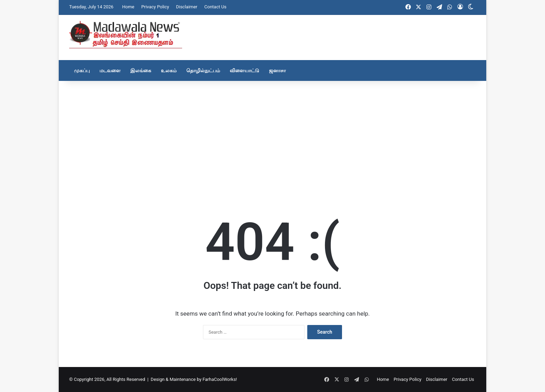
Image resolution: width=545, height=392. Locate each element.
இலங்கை (141, 70)
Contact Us (215, 7)
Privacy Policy (155, 7)
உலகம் (169, 70)
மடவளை (110, 70)
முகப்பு (82, 70)
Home (128, 7)
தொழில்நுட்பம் (203, 70)
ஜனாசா (277, 70)
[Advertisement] (272, 136)
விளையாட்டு (245, 70)
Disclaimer (186, 7)
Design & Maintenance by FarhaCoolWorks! (194, 379)
